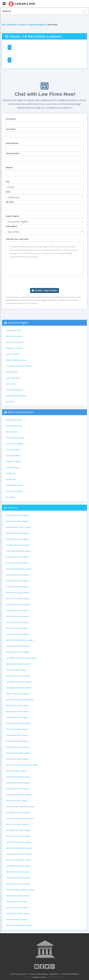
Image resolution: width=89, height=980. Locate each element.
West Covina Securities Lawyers (19, 925)
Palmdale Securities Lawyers (18, 747)
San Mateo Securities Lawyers (18, 830)
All (3, 25)
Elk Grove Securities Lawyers (18, 599)
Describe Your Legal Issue (17, 239)
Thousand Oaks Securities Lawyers (20, 890)
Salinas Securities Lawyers (17, 801)
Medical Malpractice (14, 390)
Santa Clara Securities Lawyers (19, 842)
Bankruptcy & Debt (14, 426)
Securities (10, 402)
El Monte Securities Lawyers (18, 593)
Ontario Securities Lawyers (17, 729)
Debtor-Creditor (13, 354)
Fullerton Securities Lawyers (18, 634)
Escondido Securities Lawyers (18, 604)
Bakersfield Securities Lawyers (19, 527)
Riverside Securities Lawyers (18, 783)
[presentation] (45, 282)
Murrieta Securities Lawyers (18, 705)
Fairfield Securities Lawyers (17, 610)
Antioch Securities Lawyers (17, 521)
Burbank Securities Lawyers (18, 539)
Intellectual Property (14, 485)
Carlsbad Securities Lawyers (18, 545)
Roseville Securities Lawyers (18, 789)
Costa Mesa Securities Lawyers (19, 569)
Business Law (12, 432)
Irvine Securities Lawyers (16, 670)
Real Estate (11, 497)
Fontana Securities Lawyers (17, 616)
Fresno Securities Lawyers (17, 628)
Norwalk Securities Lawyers (17, 711)
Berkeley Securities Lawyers (18, 533)
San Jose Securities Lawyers (17, 824)
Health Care (11, 479)
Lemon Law (11, 384)
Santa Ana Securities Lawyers (18, 836)
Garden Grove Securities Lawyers (20, 640)
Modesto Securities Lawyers (18, 694)
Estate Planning (12, 467)
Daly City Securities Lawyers (18, 575)
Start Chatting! (44, 290)
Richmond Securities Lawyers (18, 777)
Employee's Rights (13, 461)
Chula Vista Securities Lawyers (19, 551)
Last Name (11, 129)
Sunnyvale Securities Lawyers (18, 878)
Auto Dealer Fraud (14, 330)
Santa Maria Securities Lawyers (19, 854)
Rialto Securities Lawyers (16, 771)
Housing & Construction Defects (19, 366)
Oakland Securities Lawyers (17, 717)
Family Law (11, 473)
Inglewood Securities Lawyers (18, 664)
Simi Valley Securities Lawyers (18, 866)
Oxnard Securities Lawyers (17, 741)
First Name (11, 119)
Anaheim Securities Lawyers (18, 515)
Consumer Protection (15, 342)
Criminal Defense (13, 456)
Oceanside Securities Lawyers (18, 723)
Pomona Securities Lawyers (17, 759)
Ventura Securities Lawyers (17, 907)
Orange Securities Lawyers (17, 735)
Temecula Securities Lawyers (18, 884)
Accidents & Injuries (14, 420)
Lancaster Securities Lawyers (18, 676)
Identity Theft (12, 372)
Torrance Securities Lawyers (18, 896)
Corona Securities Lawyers (17, 563)
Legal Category (12, 216)
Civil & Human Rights (15, 444)
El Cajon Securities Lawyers (17, 587)
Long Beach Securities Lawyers (19, 682)
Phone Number (13, 153)
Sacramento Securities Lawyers (19, 795)
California (12, 25)
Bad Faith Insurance (14, 336)
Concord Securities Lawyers (18, 557)
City (8, 182)
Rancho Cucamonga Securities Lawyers (22, 765)
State (8, 192)
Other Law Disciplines (21, 412)
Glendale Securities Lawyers (18, 646)
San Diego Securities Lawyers (18, 812)
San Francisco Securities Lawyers (20, 818)
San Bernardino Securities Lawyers (20, 806)
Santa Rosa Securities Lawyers (19, 860)
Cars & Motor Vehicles (15, 438)
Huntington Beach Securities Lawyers (22, 658)
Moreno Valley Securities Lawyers (20, 700)
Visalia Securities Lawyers (17, 919)
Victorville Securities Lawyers (18, 913)
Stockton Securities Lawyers (18, 872)
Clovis (22, 25)
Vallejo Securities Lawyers (17, 902)
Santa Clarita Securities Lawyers (19, 848)
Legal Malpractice (13, 378)
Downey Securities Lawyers (17, 581)
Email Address (12, 143)
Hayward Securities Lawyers (18, 652)
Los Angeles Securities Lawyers (19, 688)
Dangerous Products (15, 348)
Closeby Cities (12, 508)
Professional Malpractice (16, 396)
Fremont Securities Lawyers (18, 622)
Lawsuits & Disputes (14, 491)
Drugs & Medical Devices (16, 360)
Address (9, 167)
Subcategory (11, 226)
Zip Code (10, 202)
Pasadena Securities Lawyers (18, 753)
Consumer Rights (36, 25)
